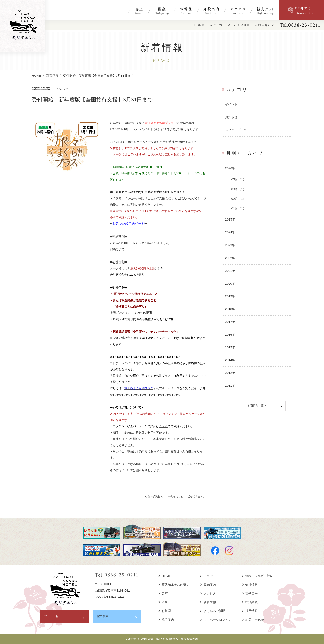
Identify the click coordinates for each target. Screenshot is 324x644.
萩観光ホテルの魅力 (174, 585)
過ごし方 (208, 593)
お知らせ (231, 117)
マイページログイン (216, 620)
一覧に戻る (176, 497)
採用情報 (250, 611)
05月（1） (238, 179)
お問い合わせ (253, 620)
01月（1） (238, 208)
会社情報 (250, 585)
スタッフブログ (236, 130)
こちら (163, 426)
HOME (37, 76)
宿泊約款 (250, 602)
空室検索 (103, 616)
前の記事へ (154, 497)
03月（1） (238, 189)
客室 (163, 593)
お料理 (165, 611)
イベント (231, 104)
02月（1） (238, 199)
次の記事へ (196, 497)
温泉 (163, 602)
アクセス (208, 576)
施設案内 (166, 620)
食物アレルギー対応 (258, 576)
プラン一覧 (52, 616)
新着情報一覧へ (257, 406)
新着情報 (52, 76)
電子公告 (250, 593)
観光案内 (208, 585)
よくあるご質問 (213, 611)
